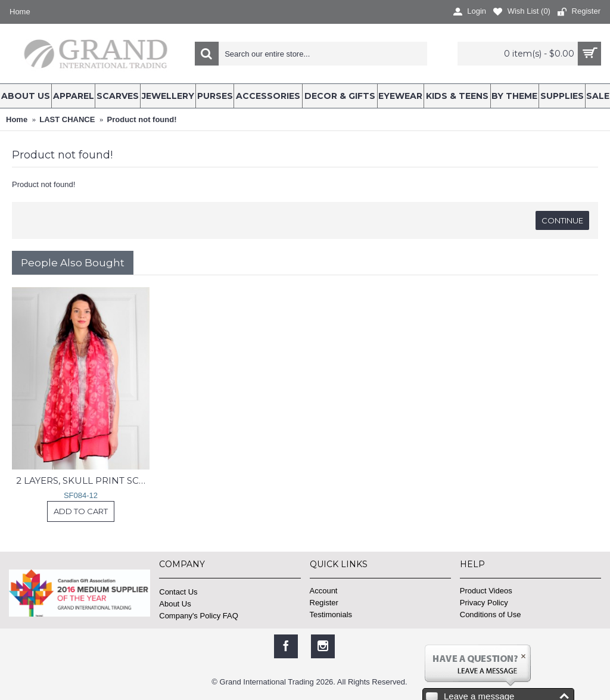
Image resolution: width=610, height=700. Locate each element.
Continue (562, 220)
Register (324, 603)
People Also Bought (73, 263)
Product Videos (486, 591)
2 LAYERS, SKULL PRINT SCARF (83, 480)
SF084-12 (81, 495)
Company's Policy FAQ (199, 616)
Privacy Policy (484, 603)
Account (324, 591)
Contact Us (178, 592)
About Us (175, 604)
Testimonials (331, 615)
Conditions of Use (491, 615)
